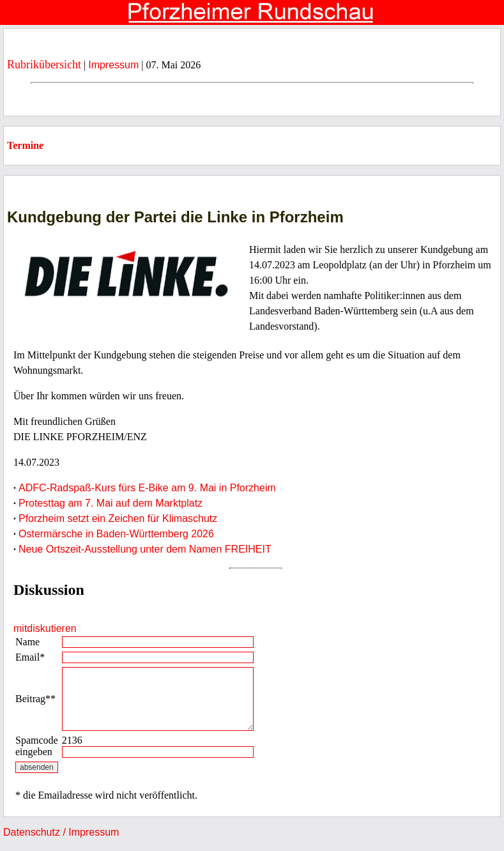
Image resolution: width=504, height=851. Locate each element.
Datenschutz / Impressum (61, 832)
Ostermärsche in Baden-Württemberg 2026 (116, 534)
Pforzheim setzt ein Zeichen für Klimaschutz (118, 518)
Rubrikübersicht (44, 65)
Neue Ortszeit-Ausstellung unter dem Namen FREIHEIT (145, 549)
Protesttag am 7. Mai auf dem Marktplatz (111, 503)
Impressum (113, 65)
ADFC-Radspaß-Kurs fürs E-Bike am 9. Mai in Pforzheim (147, 488)
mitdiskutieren (45, 628)
